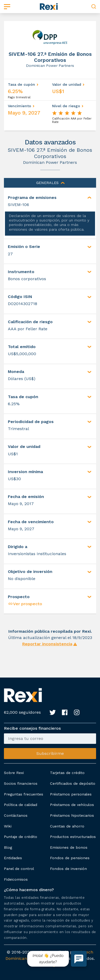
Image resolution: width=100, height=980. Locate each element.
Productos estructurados (73, 837)
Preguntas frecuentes (24, 794)
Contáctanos (16, 815)
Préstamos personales (71, 794)
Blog (8, 847)
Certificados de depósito (73, 783)
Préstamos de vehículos (72, 805)
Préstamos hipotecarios (72, 815)
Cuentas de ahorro (67, 826)
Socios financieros (21, 783)
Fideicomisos (16, 879)
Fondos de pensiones (70, 858)
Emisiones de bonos (69, 847)
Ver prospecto (25, 604)
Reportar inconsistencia (47, 644)
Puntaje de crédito (21, 837)
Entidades (13, 858)
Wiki (8, 826)
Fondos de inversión (68, 869)
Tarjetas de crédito (67, 773)
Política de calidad (21, 805)
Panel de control (19, 869)
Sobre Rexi (14, 773)
